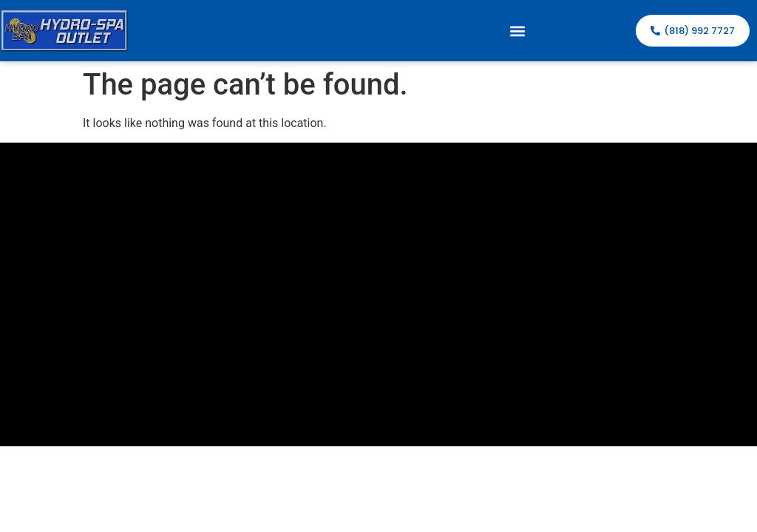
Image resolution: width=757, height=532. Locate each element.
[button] (518, 31)
